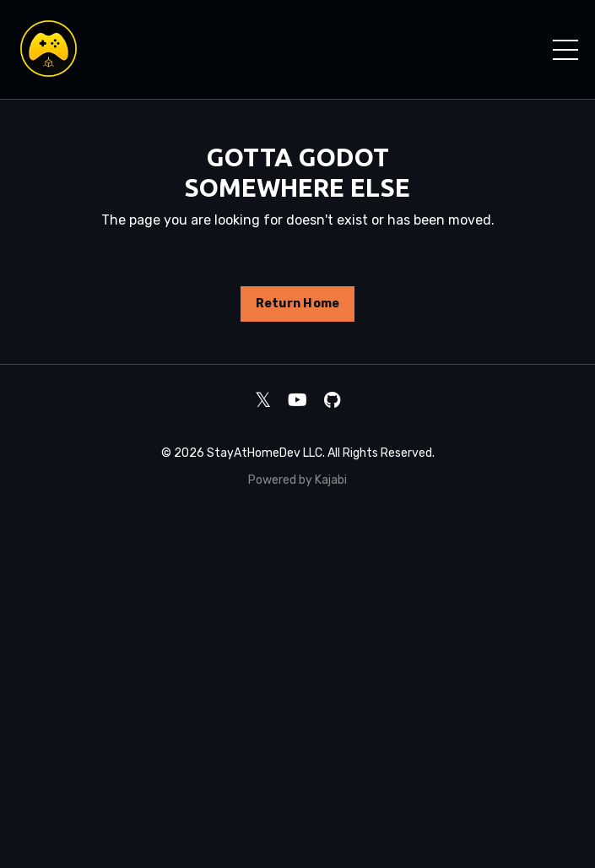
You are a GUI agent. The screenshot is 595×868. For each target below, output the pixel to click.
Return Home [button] (298, 304)
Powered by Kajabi (297, 480)
